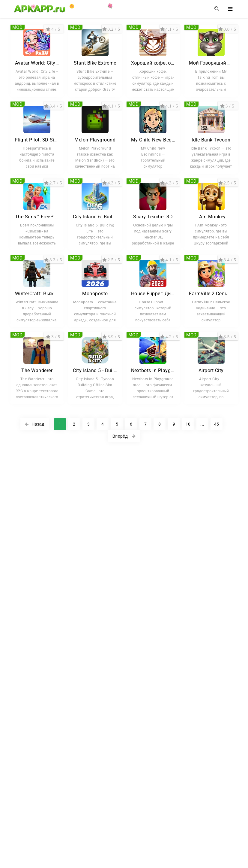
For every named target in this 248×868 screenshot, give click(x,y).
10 (188, 424)
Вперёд (124, 436)
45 (217, 424)
